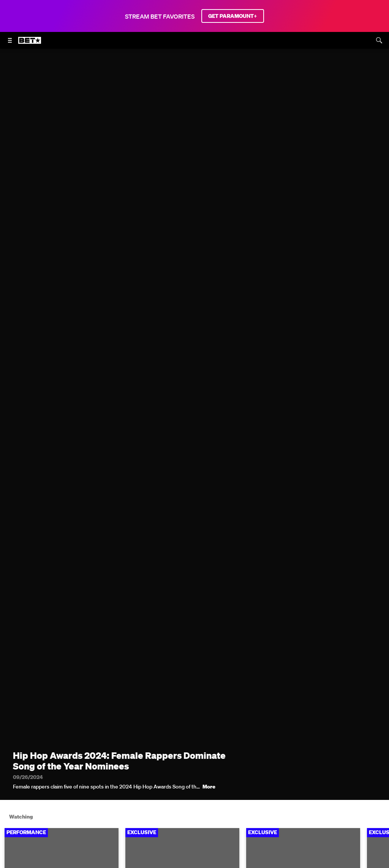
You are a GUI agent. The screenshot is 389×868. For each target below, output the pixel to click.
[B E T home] (30, 44)
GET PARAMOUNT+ (233, 16)
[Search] (379, 40)
